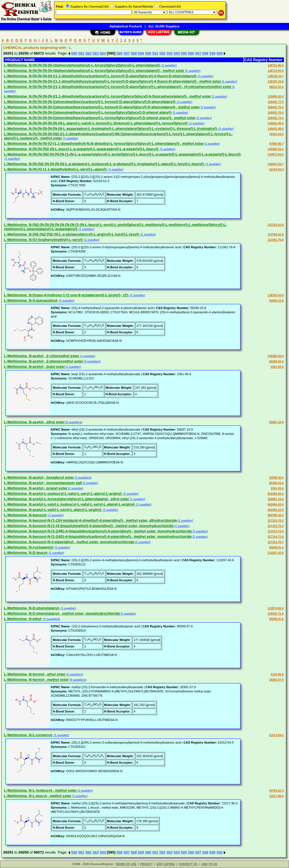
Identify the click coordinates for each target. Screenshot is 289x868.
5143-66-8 (277, 674)
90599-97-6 (276, 619)
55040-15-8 (276, 301)
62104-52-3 (276, 170)
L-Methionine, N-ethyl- (23, 619)
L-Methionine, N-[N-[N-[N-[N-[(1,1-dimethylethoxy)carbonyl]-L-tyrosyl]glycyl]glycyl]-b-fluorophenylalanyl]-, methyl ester (108, 96)
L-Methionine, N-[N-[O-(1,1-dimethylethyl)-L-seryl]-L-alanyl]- (56, 169)
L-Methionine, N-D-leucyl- (26, 553)
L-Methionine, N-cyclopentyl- (29, 547)
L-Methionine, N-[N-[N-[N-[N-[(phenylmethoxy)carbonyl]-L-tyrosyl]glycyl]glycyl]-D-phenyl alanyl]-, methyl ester (100, 118)
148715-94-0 (276, 71)
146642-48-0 (276, 129)
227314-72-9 (276, 531)
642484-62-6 (276, 505)
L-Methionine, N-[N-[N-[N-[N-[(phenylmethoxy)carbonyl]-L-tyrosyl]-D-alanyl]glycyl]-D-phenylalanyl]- (90, 102)
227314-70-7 (276, 542)
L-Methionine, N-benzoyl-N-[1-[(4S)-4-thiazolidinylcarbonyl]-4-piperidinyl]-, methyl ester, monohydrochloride (98, 536)
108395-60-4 (276, 356)
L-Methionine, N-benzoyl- (26, 515)
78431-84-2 (276, 134)
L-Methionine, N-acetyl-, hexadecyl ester (39, 477)
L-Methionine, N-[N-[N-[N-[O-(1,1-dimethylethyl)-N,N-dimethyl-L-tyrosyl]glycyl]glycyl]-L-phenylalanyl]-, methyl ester (104, 143)
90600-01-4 (276, 548)
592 (163, 53)
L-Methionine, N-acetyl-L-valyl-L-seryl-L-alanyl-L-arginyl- (53, 510)
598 (205, 53)
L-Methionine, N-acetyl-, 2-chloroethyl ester (42, 356)
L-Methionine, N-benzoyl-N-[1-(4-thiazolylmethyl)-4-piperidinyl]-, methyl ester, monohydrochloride (89, 526)
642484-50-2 (276, 494)
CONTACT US (188, 864)
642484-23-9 (276, 510)
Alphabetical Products (126, 26)
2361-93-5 (277, 488)
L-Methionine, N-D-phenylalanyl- (32, 608)
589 (141, 53)
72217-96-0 (276, 796)
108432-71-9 (276, 614)
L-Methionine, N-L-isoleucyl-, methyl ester (40, 790)
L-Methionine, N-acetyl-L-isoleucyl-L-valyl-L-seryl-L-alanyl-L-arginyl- (63, 494)
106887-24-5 (276, 499)
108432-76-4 (276, 113)
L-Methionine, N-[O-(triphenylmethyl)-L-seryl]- (44, 240)
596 (191, 53)
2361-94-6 (277, 367)
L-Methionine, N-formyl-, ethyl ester (35, 674)
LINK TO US (209, 864)
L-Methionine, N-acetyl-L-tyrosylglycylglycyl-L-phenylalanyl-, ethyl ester (67, 499)
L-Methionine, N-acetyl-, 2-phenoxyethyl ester (43, 361)
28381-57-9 (276, 680)
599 (213, 53)
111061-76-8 (276, 240)
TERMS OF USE (126, 864)
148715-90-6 (276, 65)
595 (184, 53)
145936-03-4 (276, 149)
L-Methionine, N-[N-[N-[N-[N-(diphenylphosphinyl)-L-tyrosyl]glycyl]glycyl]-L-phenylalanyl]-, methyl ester (94, 71)
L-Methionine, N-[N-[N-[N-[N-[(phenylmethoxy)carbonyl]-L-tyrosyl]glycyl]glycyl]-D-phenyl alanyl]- (88, 112)
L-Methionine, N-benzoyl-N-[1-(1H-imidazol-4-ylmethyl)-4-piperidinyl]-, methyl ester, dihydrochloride (90, 520)
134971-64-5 (276, 155)
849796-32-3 (276, 515)
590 (148, 53)
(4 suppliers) (78, 680)
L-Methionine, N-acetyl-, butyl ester (34, 367)
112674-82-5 (276, 608)
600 (220, 53)
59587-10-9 (276, 422)
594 (177, 53)
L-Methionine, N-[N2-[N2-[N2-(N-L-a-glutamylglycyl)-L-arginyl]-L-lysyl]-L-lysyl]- (72, 234)
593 (170, 53)
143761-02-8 (276, 225)
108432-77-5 (276, 102)
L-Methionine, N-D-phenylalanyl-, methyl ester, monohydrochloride (62, 613)
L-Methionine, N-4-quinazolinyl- (31, 300)
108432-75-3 (276, 107)
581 (81, 53)
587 (127, 53)
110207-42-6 (276, 553)
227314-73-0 (276, 537)
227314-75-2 (276, 526)
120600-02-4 (276, 97)
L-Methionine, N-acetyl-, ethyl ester (34, 422)
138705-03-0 (276, 295)
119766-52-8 (276, 235)
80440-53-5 (276, 483)
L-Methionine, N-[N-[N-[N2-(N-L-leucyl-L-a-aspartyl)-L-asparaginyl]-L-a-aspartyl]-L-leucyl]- (82, 149)
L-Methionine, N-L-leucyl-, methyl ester (38, 796)
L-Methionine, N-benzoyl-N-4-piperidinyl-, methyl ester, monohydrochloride (69, 542)
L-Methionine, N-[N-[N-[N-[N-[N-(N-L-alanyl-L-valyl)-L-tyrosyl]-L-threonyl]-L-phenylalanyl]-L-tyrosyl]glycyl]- (96, 123)
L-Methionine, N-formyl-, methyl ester (36, 680)
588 (134, 53)
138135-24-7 (276, 76)
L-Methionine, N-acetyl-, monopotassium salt (43, 483)
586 (120, 53)
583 (96, 53)
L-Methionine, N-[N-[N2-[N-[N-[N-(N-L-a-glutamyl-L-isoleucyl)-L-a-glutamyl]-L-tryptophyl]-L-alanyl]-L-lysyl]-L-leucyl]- (104, 164)
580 (74, 53)
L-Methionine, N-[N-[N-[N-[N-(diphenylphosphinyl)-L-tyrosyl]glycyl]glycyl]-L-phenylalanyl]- (82, 65)
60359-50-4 (276, 361)
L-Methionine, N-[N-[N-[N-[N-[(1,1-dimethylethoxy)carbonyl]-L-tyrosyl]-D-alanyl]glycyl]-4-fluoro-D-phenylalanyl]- (101, 76)
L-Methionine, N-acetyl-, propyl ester (36, 488)
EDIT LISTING (166, 864)
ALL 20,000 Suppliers (164, 26)
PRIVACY (146, 864)
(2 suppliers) (92, 361)
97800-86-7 (276, 144)
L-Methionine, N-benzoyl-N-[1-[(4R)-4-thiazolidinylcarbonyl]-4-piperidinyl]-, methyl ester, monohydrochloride (98, 531)
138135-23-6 (276, 82)
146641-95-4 (276, 123)
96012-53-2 (276, 87)
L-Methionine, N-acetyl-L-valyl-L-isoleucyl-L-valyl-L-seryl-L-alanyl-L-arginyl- (70, 504)
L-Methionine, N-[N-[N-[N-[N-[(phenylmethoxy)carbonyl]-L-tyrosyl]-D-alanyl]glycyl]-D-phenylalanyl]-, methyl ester (102, 107)
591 (155, 53)
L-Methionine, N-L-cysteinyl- (29, 735)
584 (103, 53)
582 (89, 53)
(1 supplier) (169, 65)
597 (198, 53)
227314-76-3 (276, 521)
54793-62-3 (276, 791)
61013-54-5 (276, 735)
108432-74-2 (276, 118)
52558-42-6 (276, 478)
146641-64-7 (276, 164)
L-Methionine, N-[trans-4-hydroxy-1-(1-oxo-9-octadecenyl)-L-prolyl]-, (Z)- (66, 295)
